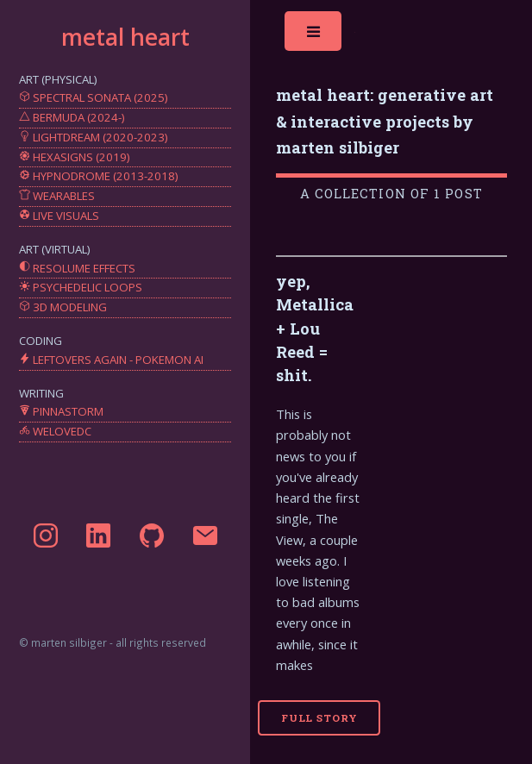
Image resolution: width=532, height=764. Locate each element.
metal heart (125, 37)
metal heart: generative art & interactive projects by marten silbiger (385, 121)
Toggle (315, 36)
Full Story (319, 718)
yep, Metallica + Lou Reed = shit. (315, 329)
